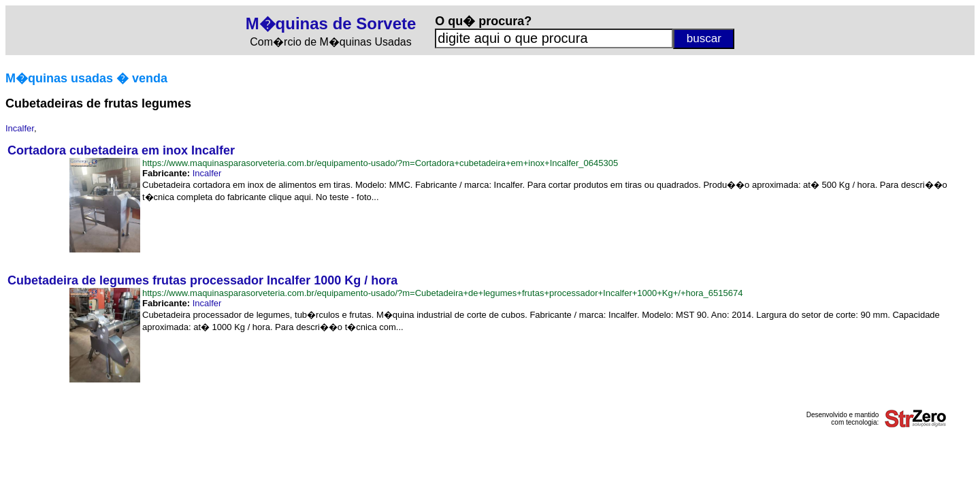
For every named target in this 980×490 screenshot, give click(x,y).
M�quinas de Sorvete (331, 23)
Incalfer (20, 128)
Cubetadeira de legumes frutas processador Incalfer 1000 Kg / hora (202, 280)
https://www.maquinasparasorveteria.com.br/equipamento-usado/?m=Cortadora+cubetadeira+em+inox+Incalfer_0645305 (380, 163)
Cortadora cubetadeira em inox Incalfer (121, 150)
